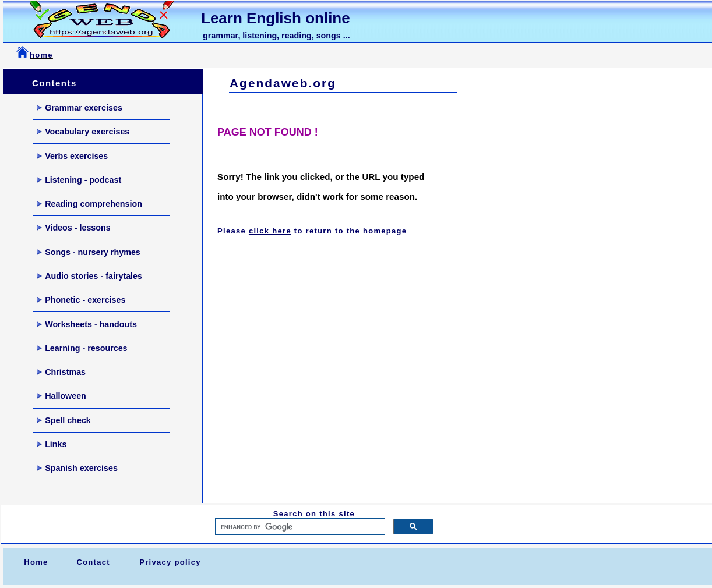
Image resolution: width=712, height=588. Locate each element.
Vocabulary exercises (83, 132)
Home (36, 562)
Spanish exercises (77, 468)
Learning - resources (82, 348)
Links (52, 444)
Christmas (61, 372)
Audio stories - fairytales (90, 276)
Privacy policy (170, 562)
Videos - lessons (74, 228)
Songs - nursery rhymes (89, 252)
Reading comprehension (90, 204)
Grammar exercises (80, 108)
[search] (299, 527)
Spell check (64, 420)
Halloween (62, 396)
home (41, 55)
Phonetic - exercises (81, 300)
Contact (93, 562)
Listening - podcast (79, 180)
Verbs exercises (73, 156)
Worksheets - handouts (87, 324)
